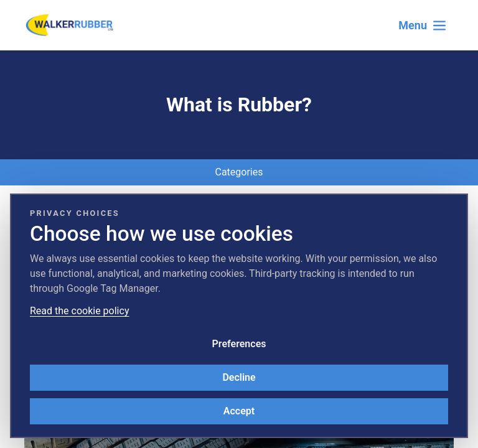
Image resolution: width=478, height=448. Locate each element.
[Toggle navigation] (423, 25)
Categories (239, 172)
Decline (239, 377)
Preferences (239, 344)
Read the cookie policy (79, 311)
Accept (239, 411)
